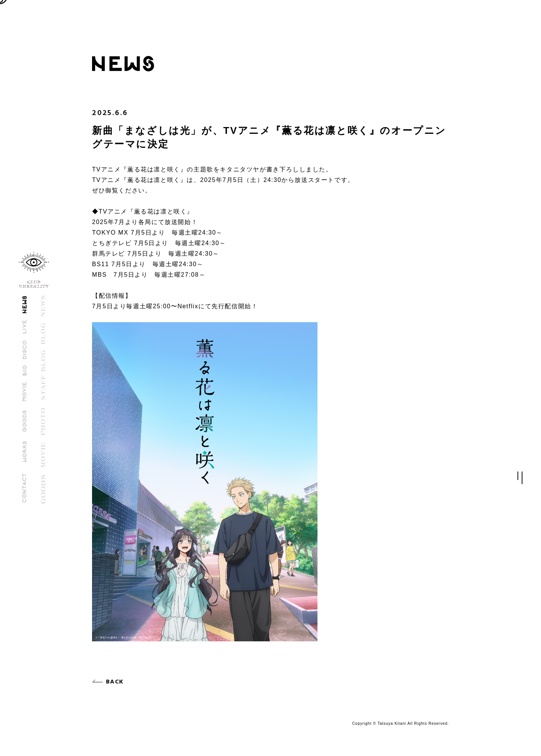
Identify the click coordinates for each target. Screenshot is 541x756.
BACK (116, 682)
